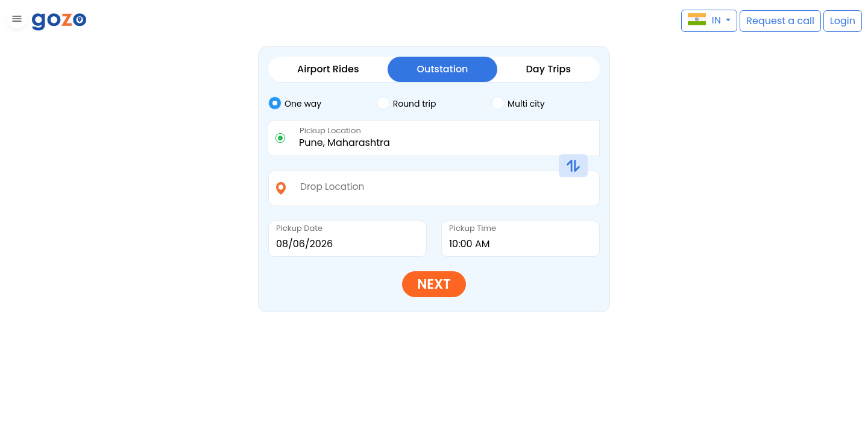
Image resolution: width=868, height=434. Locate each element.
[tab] (322, 104)
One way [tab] (295, 103)
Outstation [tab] (442, 69)
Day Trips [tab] (549, 69)
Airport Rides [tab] (328, 69)
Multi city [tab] (518, 103)
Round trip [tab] (407, 103)
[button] (15, 21)
